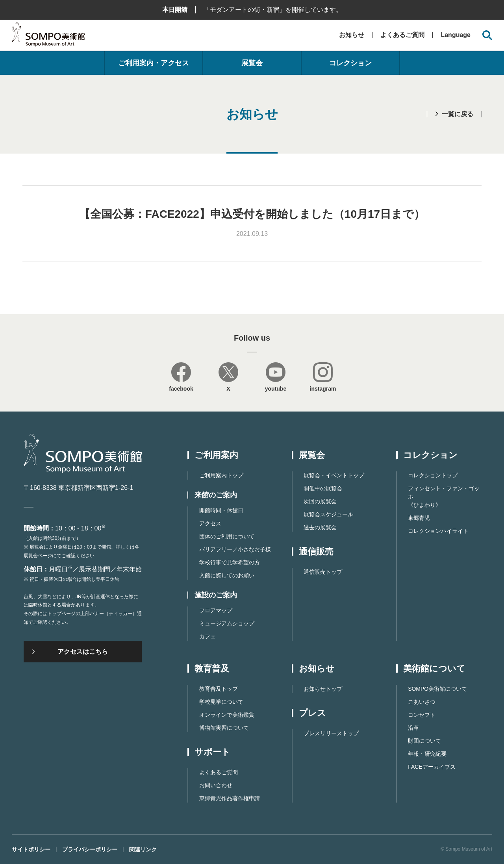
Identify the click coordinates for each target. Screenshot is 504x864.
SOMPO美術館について (437, 689)
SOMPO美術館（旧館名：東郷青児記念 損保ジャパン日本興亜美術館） (48, 36)
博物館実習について (224, 728)
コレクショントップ (433, 475)
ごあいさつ (422, 702)
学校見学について (221, 702)
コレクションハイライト (438, 531)
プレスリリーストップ (331, 733)
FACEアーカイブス (432, 767)
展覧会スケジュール (328, 514)
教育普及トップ (219, 689)
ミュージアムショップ (227, 623)
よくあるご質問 (402, 35)
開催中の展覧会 (323, 488)
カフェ (208, 636)
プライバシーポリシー (90, 849)
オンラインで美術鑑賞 (227, 715)
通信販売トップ (323, 572)
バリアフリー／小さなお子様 (235, 549)
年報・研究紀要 (427, 754)
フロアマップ (216, 610)
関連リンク (143, 849)
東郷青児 (419, 518)
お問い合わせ (216, 785)
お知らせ (352, 35)
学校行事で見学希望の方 (230, 562)
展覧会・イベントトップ (334, 475)
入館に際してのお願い (227, 575)
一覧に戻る (458, 114)
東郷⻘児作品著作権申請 (230, 798)
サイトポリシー (31, 849)
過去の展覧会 (320, 527)
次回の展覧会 (320, 501)
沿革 (413, 728)
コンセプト (422, 715)
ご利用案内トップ (221, 475)
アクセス (210, 523)
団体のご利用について (227, 536)
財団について (424, 741)
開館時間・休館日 (221, 510)
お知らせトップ (323, 689)
